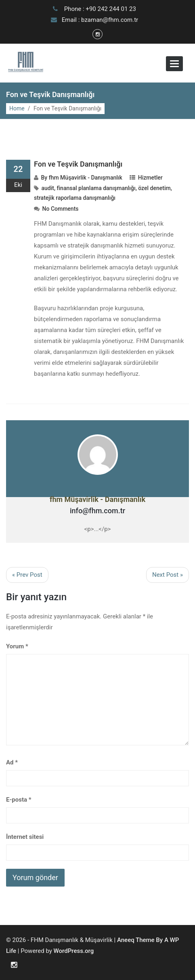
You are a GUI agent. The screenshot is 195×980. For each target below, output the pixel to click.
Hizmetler (150, 178)
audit (48, 188)
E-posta (19, 800)
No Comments (61, 209)
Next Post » (168, 575)
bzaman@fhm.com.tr (110, 20)
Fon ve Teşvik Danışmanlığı (78, 164)
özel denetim (154, 188)
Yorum (17, 646)
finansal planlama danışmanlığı (96, 188)
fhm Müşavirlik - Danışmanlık (86, 178)
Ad (12, 762)
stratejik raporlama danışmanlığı (75, 198)
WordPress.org (74, 951)
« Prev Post (27, 575)
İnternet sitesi (25, 837)
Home (17, 108)
